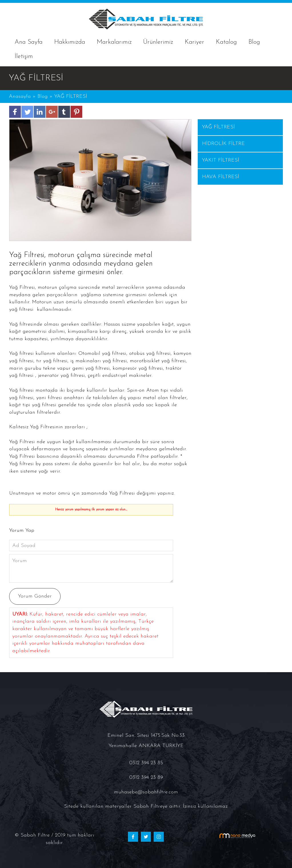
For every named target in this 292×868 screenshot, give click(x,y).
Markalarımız (114, 42)
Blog (254, 42)
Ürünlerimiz (158, 42)
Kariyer (194, 42)
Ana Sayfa (29, 42)
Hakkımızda (70, 42)
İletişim (24, 56)
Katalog (226, 42)
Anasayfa (21, 96)
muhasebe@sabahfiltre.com (146, 792)
